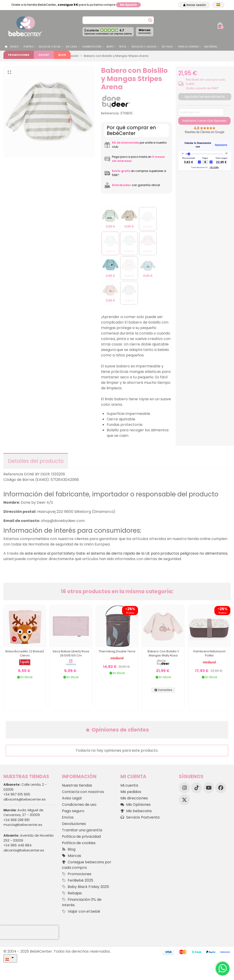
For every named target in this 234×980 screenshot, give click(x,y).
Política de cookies (79, 843)
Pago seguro (73, 811)
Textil (123, 47)
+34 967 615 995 (17, 794)
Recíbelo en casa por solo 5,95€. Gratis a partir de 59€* (206, 84)
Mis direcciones (134, 798)
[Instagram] (184, 788)
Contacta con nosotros (83, 792)
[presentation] (29, 932)
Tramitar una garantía (82, 830)
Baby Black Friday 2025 (85, 887)
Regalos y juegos (144, 47)
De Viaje (167, 47)
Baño (110, 47)
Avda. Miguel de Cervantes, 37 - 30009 (23, 813)
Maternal (211, 47)
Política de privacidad (81, 836)
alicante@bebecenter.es (24, 850)
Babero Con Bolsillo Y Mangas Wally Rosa (163, 653)
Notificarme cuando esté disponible (204, 121)
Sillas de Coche (50, 47)
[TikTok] (197, 788)
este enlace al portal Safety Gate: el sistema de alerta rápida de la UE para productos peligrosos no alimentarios (126, 553)
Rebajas (72, 893)
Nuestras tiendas (77, 785)
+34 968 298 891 (16, 820)
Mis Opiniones (136, 805)
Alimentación (92, 47)
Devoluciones (74, 824)
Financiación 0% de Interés (82, 902)
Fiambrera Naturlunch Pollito (209, 653)
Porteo (28, 47)
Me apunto (128, 5)
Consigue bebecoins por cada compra (87, 865)
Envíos (68, 817)
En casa (71, 47)
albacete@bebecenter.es (25, 799)
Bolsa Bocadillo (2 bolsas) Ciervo (25, 653)
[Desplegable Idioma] (218, 5)
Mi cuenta (129, 785)
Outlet (44, 55)
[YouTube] (209, 788)
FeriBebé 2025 (78, 880)
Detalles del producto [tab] (36, 461)
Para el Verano (189, 47)
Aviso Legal (72, 798)
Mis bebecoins (136, 811)
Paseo (14, 47)
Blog (62, 55)
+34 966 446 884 (17, 845)
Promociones (19, 55)
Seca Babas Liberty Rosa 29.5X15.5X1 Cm (71, 653)
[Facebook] (221, 788)
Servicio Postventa (140, 817)
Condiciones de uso (79, 805)
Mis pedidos (131, 792)
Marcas (145, 31)
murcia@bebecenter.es (23, 825)
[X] (184, 800)
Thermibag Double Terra (117, 651)
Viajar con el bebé (81, 912)
